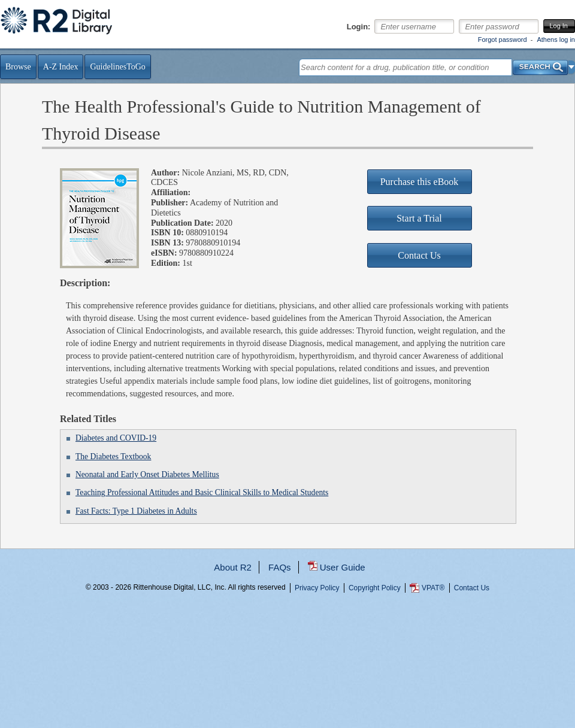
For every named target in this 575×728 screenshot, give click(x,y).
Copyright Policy (375, 588)
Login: (359, 27)
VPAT (433, 588)
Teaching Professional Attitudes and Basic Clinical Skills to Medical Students (202, 492)
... (288, 631)
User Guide (343, 567)
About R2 (233, 567)
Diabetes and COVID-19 (116, 438)
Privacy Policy (317, 588)
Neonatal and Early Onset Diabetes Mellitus (147, 474)
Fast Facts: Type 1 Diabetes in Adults (136, 511)
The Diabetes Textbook (113, 456)
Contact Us (472, 588)
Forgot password (503, 40)
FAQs (280, 567)
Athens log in (556, 40)
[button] (572, 67)
